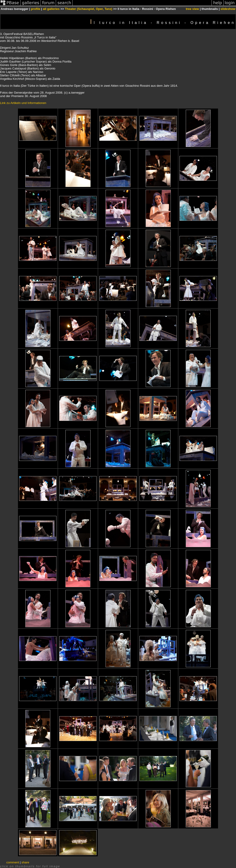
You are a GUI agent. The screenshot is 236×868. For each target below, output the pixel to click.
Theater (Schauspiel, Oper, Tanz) (89, 9)
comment (13, 862)
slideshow (228, 9)
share (25, 862)
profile (36, 9)
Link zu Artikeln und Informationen (23, 103)
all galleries (51, 9)
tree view (192, 9)
